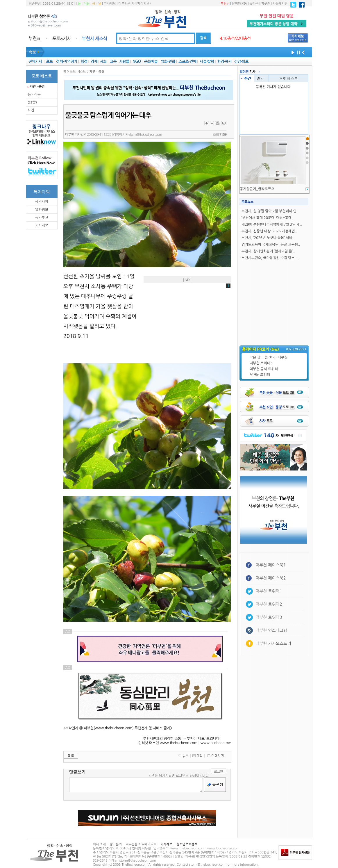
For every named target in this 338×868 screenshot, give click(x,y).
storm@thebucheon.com (145, 135)
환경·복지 (225, 62)
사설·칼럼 (207, 62)
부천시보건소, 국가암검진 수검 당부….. (271, 258)
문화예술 (151, 62)
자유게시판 (280, 4)
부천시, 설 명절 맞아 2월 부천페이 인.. (270, 211)
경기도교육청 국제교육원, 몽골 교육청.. (271, 245)
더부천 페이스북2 (271, 578)
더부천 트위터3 (261, 363)
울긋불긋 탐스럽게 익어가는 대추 (108, 115)
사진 (31, 110)
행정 (84, 62)
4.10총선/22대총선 (235, 38)
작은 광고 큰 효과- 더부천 (269, 357)
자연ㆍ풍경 (37, 87)
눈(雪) (32, 102)
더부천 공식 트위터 (264, 369)
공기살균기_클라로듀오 (257, 189)
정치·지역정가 (67, 62)
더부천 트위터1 (269, 591)
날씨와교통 (239, 4)
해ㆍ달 (97, 4)
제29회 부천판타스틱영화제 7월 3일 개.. (272, 224)
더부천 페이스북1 (271, 565)
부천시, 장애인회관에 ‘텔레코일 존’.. (268, 251)
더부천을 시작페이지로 (134, 3)
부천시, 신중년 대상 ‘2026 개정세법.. (269, 231)
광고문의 (116, 844)
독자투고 (42, 218)
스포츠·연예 (187, 62)
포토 (50, 62)
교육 (113, 62)
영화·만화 (168, 62)
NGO (137, 62)
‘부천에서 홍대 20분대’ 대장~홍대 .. (268, 218)
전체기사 (35, 62)
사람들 (124, 62)
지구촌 (265, 4)
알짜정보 (42, 210)
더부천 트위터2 (269, 604)
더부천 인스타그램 (271, 630)
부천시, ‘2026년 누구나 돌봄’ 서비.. (268, 238)
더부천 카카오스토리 (273, 644)
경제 (94, 62)
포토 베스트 (288, 78)
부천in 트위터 (260, 375)
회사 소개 (99, 844)
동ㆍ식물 (84, 4)
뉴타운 (254, 4)
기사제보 (110, 4)
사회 (103, 62)
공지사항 (42, 202)
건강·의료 (241, 62)
